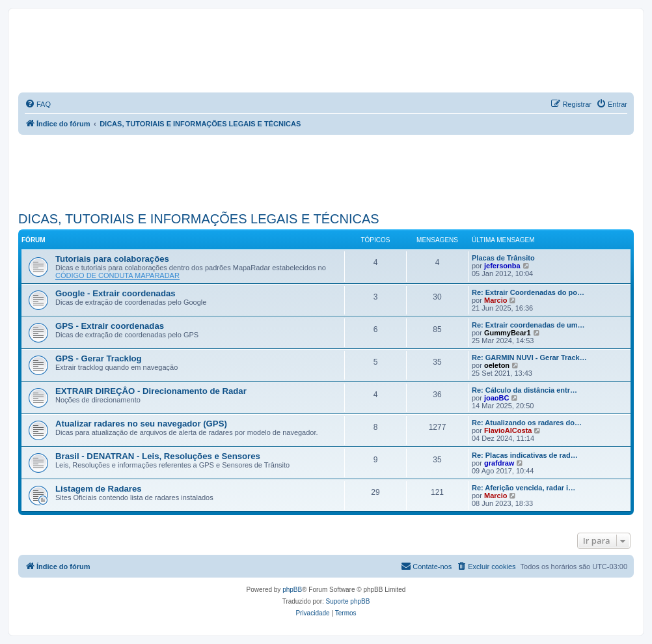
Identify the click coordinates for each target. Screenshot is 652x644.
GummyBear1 (508, 333)
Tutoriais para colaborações (112, 259)
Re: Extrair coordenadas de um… (528, 325)
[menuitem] (38, 104)
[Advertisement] (255, 171)
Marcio (496, 300)
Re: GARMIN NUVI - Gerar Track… (529, 357)
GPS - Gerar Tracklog (99, 358)
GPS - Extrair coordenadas (110, 326)
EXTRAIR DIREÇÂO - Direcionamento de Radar (151, 391)
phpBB (292, 590)
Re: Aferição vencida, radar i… (523, 488)
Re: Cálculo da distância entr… (524, 390)
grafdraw (499, 463)
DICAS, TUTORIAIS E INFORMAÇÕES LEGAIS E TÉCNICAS (199, 219)
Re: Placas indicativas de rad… (525, 455)
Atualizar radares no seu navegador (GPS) (141, 424)
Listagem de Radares (99, 489)
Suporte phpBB (348, 601)
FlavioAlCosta (508, 430)
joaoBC (497, 398)
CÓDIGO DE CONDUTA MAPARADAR (117, 275)
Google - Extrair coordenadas (115, 293)
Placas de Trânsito (503, 258)
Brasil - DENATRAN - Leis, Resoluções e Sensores (158, 456)
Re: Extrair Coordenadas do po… (528, 292)
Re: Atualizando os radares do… (527, 423)
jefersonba (502, 266)
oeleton (497, 365)
